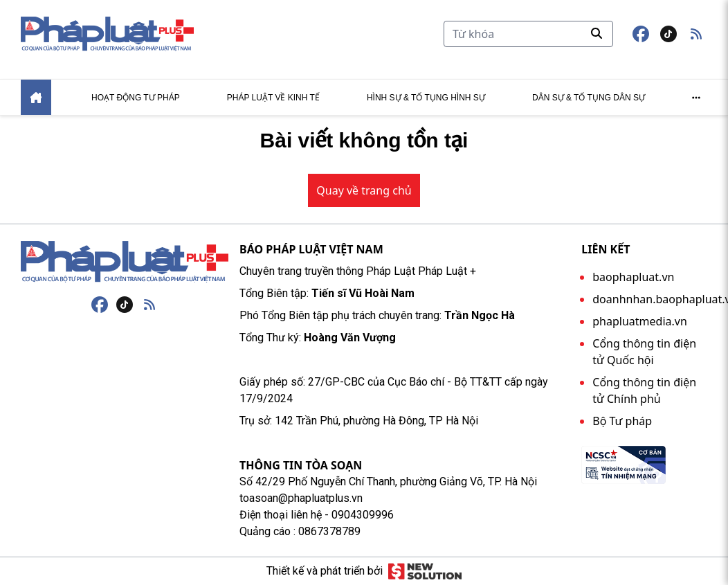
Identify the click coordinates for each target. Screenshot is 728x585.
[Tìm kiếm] (528, 34)
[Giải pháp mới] (425, 571)
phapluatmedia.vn (640, 321)
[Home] (36, 97)
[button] (696, 34)
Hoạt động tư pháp (136, 98)
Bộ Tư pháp (622, 421)
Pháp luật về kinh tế (273, 98)
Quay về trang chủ (364, 190)
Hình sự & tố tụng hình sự (426, 98)
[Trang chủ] (125, 262)
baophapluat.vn (633, 277)
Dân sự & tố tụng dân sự (589, 98)
